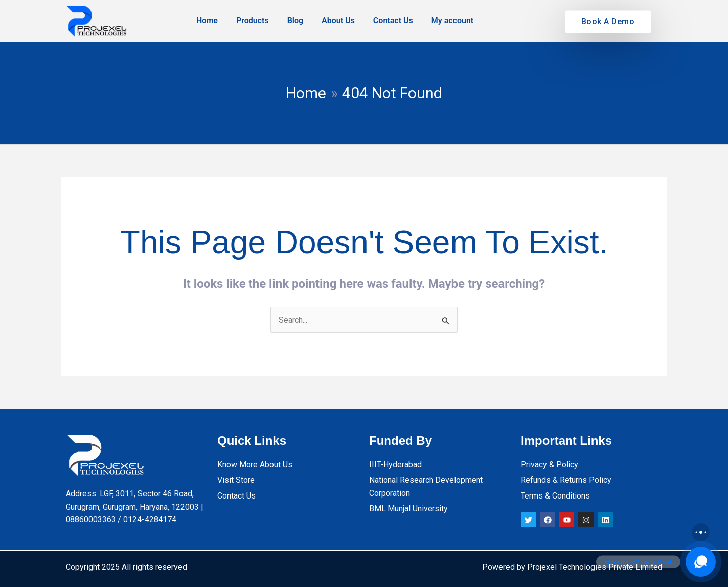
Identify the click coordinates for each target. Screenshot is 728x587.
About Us (338, 20)
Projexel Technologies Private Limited (595, 567)
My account (452, 20)
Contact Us (393, 20)
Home (207, 20)
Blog (295, 20)
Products (253, 20)
